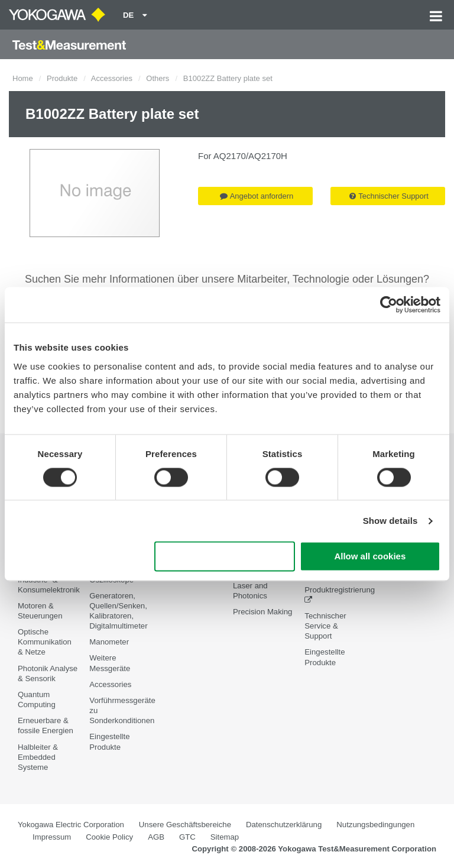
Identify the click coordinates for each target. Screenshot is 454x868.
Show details (390, 521)
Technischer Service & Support (325, 626)
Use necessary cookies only (225, 557)
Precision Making (262, 612)
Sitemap (225, 837)
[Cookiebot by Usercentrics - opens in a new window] (389, 305)
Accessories (112, 78)
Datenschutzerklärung (284, 825)
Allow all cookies (370, 557)
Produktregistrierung (340, 590)
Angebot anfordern (257, 196)
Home (23, 78)
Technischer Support (389, 196)
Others (158, 78)
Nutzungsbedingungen (375, 825)
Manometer (109, 642)
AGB (156, 837)
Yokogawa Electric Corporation (71, 825)
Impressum (52, 837)
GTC (187, 837)
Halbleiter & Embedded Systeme (38, 757)
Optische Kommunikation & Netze (45, 642)
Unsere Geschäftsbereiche (185, 825)
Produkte (62, 78)
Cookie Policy (109, 837)
